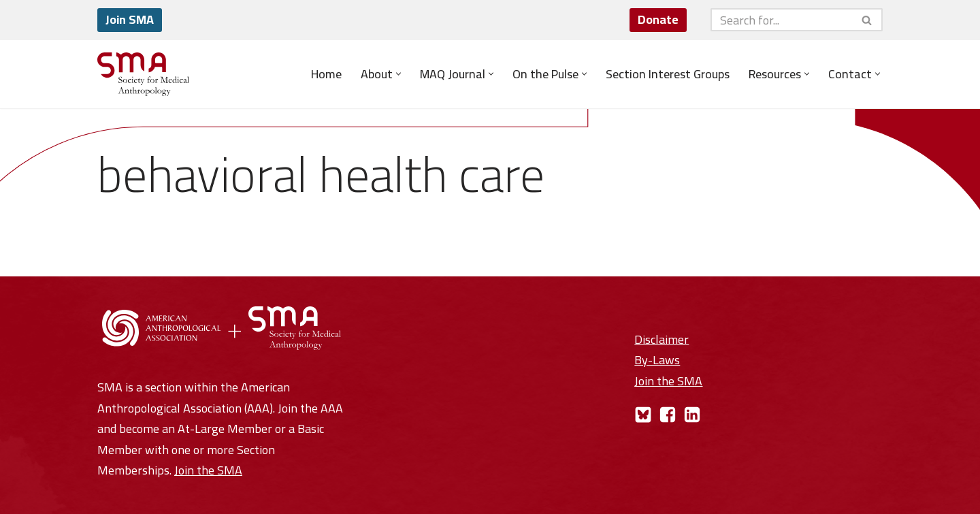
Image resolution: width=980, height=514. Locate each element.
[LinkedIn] (692, 415)
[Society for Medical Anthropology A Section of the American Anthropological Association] (143, 74)
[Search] (781, 20)
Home (326, 74)
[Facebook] (668, 415)
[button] (398, 74)
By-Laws (657, 360)
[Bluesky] (643, 415)
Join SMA (130, 19)
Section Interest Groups (668, 74)
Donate (658, 19)
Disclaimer (661, 339)
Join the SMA (208, 470)
